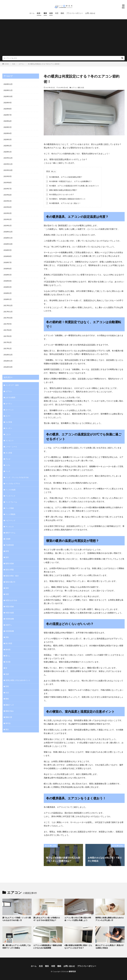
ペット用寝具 (10, 514)
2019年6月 (8, 195)
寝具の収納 (10, 563)
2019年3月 (8, 213)
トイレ (8, 465)
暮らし (8, 656)
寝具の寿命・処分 (12, 576)
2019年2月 (8, 219)
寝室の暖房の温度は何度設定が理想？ (62, 190)
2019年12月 (8, 158)
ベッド (8, 471)
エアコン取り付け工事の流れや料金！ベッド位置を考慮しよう (78, 919)
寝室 (7, 588)
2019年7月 (8, 189)
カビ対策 (9, 422)
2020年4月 (8, 133)
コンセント (10, 440)
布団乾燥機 (10, 619)
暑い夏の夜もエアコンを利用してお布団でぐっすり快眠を (17, 947)
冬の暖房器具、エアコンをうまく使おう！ (63, 203)
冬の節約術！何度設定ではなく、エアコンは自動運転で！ (69, 181)
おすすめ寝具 (10, 397)
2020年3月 (8, 139)
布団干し (9, 625)
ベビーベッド (10, 520)
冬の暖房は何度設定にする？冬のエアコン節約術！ (44, 64)
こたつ (8, 434)
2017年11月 (8, 312)
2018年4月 (8, 281)
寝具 (45, 13)
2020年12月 (8, 84)
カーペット (10, 410)
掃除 (7, 637)
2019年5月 (8, 201)
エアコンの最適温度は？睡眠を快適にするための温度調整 (48, 947)
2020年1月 (8, 152)
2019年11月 (8, 164)
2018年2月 (8, 293)
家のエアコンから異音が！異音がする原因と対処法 (110, 947)
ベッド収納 (10, 508)
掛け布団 (9, 643)
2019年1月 (8, 226)
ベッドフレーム (11, 502)
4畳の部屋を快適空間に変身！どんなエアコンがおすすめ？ (78, 947)
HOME (7, 64)
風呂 (7, 729)
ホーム (32, 13)
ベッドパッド (10, 496)
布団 (57, 13)
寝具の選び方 (10, 582)
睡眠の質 (9, 717)
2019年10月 (8, 170)
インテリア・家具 (12, 385)
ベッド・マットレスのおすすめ (17, 477)
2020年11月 (8, 90)
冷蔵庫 (8, 539)
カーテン (9, 404)
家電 (7, 551)
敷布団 (8, 649)
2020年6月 (8, 121)
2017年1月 (8, 348)
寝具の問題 (10, 570)
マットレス (10, 527)
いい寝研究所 (71, 971)
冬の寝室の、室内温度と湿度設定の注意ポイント (66, 199)
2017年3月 (8, 336)
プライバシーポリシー (75, 13)
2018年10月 (8, 244)
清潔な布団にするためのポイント (18, 680)
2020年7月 (8, 115)
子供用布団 (10, 545)
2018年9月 (8, 250)
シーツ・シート (11, 447)
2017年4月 (8, 330)
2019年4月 (8, 207)
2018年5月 (8, 275)
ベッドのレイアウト (13, 483)
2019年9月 (8, 176)
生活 (38, 13)
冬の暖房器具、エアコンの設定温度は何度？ (64, 177)
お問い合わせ (90, 13)
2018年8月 (8, 256)
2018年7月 (8, 262)
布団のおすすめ (11, 600)
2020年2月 (8, 146)
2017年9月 (8, 324)
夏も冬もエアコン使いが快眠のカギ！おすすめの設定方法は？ (47, 919)
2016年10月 (8, 367)
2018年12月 (8, 232)
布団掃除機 (10, 631)
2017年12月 (8, 305)
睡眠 (62, 13)
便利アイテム (10, 533)
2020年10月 (8, 96)
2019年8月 (8, 182)
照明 (7, 686)
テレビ (8, 459)
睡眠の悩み (10, 711)
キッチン (9, 428)
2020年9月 (8, 103)
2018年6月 (8, 269)
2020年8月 (8, 109)
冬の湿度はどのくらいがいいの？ (60, 194)
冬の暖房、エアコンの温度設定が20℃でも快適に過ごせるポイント (72, 186)
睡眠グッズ (10, 705)
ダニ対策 (9, 453)
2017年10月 (8, 318)
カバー (8, 416)
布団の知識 (10, 613)
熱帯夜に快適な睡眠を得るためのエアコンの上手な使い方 (110, 919)
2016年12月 (8, 355)
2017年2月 (8, 342)
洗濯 (7, 674)
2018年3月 (8, 287)
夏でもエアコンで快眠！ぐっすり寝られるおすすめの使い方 (17, 919)
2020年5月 (8, 127)
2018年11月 (8, 238)
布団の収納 (10, 606)
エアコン (22, 64)
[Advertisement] (63, 38)
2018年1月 (8, 299)
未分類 (8, 662)
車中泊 (8, 723)
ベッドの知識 (10, 490)
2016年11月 (8, 361)
